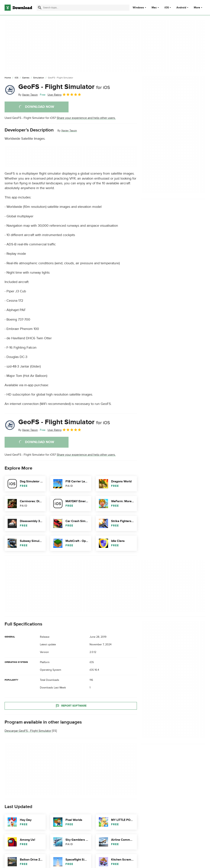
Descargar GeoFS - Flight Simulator (28, 731)
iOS (167, 8)
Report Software (71, 706)
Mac (154, 8)
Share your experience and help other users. (86, 118)
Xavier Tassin (69, 131)
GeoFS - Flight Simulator (64, 87)
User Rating (64, 94)
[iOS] (17, 78)
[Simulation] (39, 78)
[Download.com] (18, 8)
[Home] (8, 78)
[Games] (26, 78)
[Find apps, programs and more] (83, 8)
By (28, 95)
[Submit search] (40, 8)
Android (181, 8)
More (198, 8)
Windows (138, 8)
